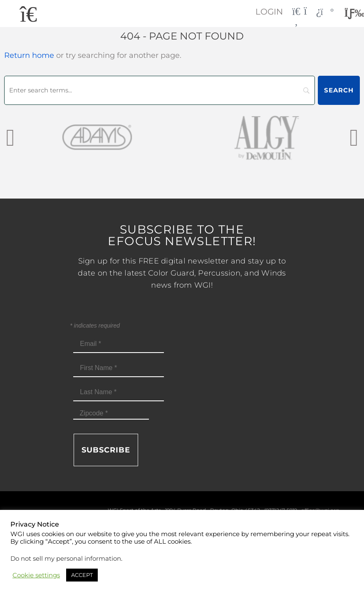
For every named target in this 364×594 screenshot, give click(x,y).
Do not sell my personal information (66, 559)
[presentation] (10, 137)
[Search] (160, 90)
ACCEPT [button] (82, 575)
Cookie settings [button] (36, 575)
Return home (29, 55)
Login (268, 12)
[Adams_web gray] (97, 137)
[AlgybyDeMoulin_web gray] (266, 137)
